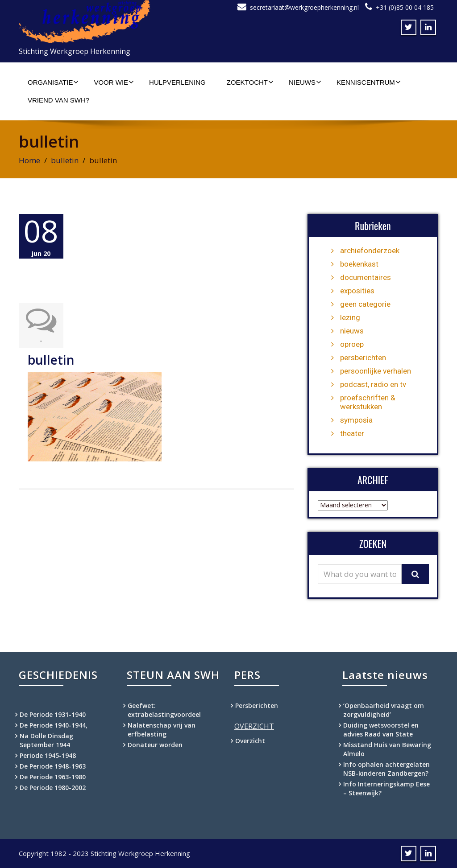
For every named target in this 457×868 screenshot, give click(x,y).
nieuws (352, 331)
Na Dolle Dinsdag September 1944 (46, 740)
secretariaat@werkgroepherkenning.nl (304, 7)
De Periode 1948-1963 (53, 766)
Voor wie (114, 82)
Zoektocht (250, 82)
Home (29, 160)
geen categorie (365, 304)
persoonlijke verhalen (376, 371)
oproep (352, 344)
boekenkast (359, 264)
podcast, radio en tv (373, 384)
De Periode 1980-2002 (53, 788)
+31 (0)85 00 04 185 (405, 7)
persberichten (363, 358)
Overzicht (250, 741)
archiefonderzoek (370, 251)
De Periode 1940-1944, (54, 725)
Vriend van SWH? (58, 100)
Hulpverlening (177, 82)
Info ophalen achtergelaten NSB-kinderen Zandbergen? (386, 769)
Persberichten (257, 706)
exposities (357, 291)
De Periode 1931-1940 (53, 714)
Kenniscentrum (369, 82)
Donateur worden (155, 745)
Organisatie (53, 82)
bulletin (65, 160)
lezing (350, 317)
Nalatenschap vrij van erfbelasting (162, 730)
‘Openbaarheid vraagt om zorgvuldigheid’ (384, 710)
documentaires (366, 277)
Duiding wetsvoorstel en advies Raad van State (381, 730)
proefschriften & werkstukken (368, 402)
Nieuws (305, 82)
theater (352, 433)
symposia (356, 420)
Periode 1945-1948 (48, 755)
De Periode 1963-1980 (53, 777)
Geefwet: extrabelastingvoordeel (164, 710)
